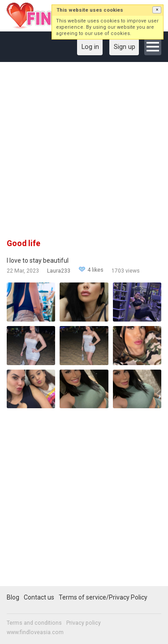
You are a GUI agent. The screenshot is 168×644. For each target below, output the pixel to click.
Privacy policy (84, 623)
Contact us (39, 597)
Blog (13, 597)
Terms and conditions (34, 623)
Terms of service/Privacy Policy (103, 597)
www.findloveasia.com (35, 632)
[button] (157, 10)
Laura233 (59, 271)
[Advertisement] (84, 153)
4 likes (95, 270)
